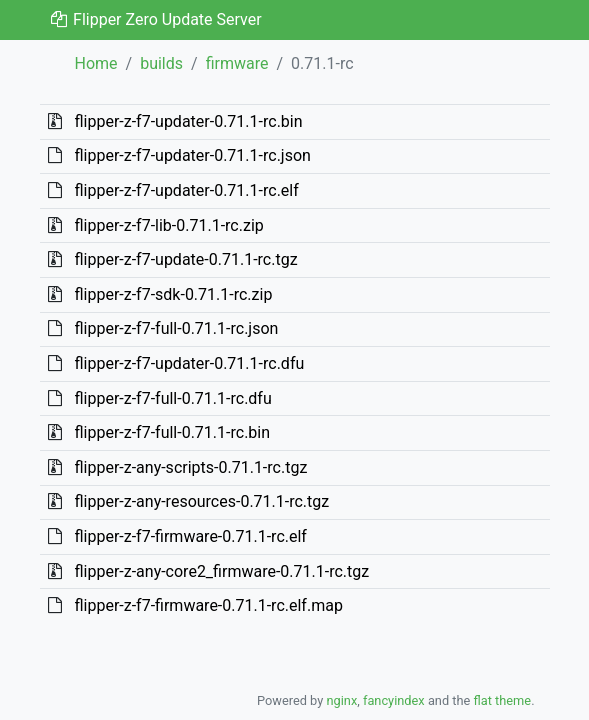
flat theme (503, 700)
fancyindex (394, 700)
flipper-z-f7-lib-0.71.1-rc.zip (168, 225)
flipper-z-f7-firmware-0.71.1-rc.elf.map (208, 605)
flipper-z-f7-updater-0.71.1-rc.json (192, 155)
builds (161, 63)
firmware (237, 63)
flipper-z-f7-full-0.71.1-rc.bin (172, 432)
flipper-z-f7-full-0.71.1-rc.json (176, 328)
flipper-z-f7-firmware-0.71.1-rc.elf (190, 536)
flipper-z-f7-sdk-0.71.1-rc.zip (173, 294)
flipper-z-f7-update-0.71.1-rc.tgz (185, 259)
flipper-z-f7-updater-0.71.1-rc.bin (188, 121)
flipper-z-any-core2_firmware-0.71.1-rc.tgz (221, 571)
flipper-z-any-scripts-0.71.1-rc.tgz (190, 467)
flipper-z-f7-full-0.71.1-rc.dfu (172, 398)
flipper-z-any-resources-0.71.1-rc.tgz (201, 501)
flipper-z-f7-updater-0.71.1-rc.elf (186, 190)
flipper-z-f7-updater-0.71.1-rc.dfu (189, 363)
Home (96, 63)
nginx (341, 700)
